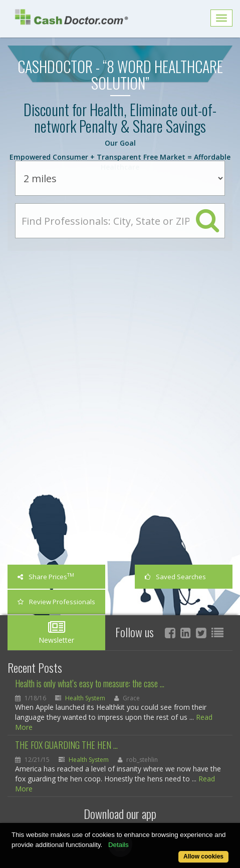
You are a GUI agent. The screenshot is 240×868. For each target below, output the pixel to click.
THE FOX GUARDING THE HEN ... (66, 745)
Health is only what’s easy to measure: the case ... (90, 683)
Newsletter (56, 632)
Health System (85, 698)
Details (118, 845)
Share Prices (46, 576)
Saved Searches (175, 577)
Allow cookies (203, 856)
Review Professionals (56, 602)
